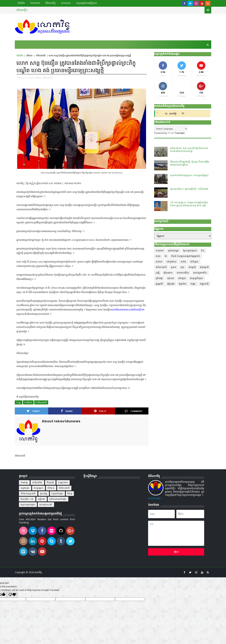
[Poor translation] (12, 595)
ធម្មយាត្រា (25, 488)
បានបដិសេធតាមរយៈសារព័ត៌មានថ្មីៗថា (128, 310)
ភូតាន (174, 267)
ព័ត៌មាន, (39, 78)
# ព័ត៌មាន (28, 402)
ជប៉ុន (158, 256)
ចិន (203, 251)
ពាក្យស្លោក (39, 488)
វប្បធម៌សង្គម (57, 493)
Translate (176, 133)
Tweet (33, 411)
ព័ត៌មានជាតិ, (48, 78)
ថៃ (166, 256)
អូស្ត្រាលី (159, 284)
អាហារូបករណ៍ (46, 505)
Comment (134, 411)
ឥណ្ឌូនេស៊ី (204, 284)
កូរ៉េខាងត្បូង (174, 251)
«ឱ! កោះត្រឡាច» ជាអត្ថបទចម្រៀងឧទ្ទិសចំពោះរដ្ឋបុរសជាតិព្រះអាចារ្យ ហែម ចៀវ (189, 204)
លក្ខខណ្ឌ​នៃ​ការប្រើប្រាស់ (87, 3)
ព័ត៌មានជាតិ (41, 55)
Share (67, 411)
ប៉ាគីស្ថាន (195, 262)
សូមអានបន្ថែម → (156, 498)
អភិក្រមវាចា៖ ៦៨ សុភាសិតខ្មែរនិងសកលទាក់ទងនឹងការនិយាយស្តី (189, 150)
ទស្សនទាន (63, 482)
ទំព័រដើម (21, 3)
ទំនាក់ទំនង (35, 3)
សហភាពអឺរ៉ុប (183, 273)
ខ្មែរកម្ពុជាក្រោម (190, 251)
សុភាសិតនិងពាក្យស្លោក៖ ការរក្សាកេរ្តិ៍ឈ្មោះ (190, 175)
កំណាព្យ (24, 482)
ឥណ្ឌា (193, 284)
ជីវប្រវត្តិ (50, 482)
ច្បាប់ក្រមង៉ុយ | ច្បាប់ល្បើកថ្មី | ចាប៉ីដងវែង (189, 189)
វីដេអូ (70, 493)
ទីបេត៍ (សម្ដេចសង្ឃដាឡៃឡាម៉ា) (186, 256)
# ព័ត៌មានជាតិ (41, 402)
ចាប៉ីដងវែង (37, 482)
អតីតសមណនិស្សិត (58, 499)
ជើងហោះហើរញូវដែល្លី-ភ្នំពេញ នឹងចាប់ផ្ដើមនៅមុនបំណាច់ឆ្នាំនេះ (190, 163)
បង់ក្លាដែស (172, 262)
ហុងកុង (171, 278)
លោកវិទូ (173, 114)
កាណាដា (160, 251)
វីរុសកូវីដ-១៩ (27, 499)
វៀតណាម (168, 273)
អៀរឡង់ (171, 284)
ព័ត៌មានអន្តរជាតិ (28, 493)
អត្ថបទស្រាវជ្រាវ (28, 505)
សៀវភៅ (42, 499)
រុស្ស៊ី (158, 273)
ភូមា (183, 267)
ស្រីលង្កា (159, 278)
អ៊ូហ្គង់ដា (183, 284)
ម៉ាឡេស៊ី (192, 267)
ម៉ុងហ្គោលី (204, 267)
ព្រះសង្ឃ (44, 493)
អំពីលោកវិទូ (50, 3)
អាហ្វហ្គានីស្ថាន (197, 278)
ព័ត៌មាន (29, 55)
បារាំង (183, 262)
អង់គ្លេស (182, 278)
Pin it (100, 411)
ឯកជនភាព (66, 3)
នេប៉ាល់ (159, 262)
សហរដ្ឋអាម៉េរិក (200, 273)
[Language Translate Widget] (171, 129)
